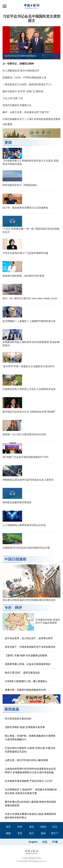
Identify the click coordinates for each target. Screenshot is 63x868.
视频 (8, 833)
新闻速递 (12, 709)
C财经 (43, 827)
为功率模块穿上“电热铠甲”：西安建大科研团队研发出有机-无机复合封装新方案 (31, 791)
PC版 (55, 842)
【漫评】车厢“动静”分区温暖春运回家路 (26, 655)
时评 (20, 827)
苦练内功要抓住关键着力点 (17, 105)
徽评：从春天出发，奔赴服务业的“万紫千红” (26, 112)
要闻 (8, 143)
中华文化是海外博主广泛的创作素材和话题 (25, 253)
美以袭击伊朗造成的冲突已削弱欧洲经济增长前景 (29, 600)
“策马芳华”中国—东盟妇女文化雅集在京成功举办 (29, 366)
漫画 (43, 833)
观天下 (55, 833)
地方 (32, 833)
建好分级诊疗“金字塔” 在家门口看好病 (23, 91)
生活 (55, 827)
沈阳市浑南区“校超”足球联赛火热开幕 (25, 727)
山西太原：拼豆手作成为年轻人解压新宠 (26, 760)
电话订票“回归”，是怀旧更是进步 (22, 673)
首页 (8, 827)
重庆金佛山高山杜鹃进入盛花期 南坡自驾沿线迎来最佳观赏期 (30, 804)
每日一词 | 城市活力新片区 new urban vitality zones (30, 298)
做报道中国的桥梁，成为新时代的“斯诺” (24, 276)
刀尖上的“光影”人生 (13, 98)
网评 (18, 608)
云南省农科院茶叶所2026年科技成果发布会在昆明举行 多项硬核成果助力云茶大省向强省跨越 (30, 771)
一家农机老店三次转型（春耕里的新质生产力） (28, 84)
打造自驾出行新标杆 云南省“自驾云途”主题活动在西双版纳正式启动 (30, 750)
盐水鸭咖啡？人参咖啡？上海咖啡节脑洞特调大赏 (29, 321)
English (33, 842)
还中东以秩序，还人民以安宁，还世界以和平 (29, 638)
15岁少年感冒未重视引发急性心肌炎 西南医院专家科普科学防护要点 (31, 816)
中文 (45, 842)
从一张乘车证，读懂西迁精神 (18, 64)
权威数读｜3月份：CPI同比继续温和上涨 (25, 78)
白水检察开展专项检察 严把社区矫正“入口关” (29, 781)
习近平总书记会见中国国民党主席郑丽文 (32, 18)
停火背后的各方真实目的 (18, 719)
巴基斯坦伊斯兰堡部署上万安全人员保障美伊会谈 (29, 389)
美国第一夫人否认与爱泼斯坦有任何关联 (24, 434)
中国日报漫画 (15, 559)
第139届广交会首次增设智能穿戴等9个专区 (26, 457)
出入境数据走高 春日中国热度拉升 (21, 71)
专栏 (8, 608)
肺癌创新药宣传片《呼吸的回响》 (21, 185)
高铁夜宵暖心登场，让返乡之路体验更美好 (28, 664)
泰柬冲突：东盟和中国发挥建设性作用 (25, 690)
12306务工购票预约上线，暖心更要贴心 (26, 681)
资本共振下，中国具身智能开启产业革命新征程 (30, 647)
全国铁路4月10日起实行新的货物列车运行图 (26, 548)
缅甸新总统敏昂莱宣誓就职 (17, 502)
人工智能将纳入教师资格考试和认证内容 (24, 525)
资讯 (32, 827)
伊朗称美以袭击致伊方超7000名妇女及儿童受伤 (28, 480)
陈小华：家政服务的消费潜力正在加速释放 (25, 208)
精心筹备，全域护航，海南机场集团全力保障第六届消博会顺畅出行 (30, 738)
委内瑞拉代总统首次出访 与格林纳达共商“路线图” (29, 412)
